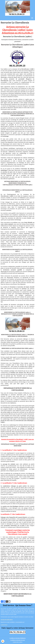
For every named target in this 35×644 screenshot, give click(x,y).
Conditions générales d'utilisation (18, 638)
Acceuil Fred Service (4, 625)
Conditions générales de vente (18, 640)
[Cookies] (3, 641)
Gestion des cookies (18, 642)
